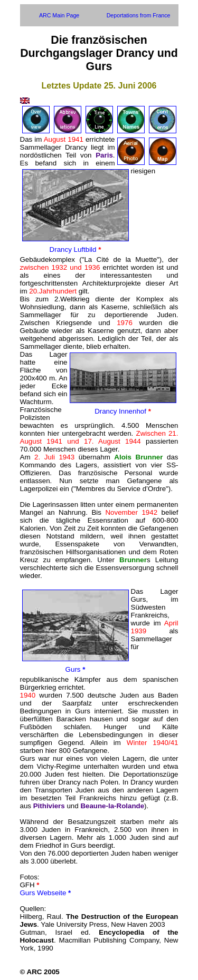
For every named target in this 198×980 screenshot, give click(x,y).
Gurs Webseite (46, 893)
